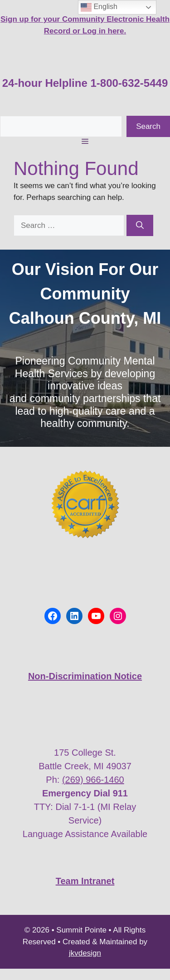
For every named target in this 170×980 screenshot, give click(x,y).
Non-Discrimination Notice (85, 676)
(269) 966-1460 (93, 780)
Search (148, 126)
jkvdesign (85, 953)
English (99, 7)
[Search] (140, 226)
